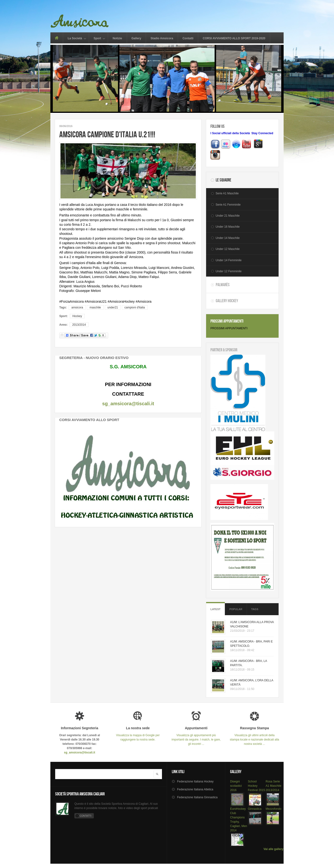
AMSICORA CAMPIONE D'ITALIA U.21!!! (107, 134)
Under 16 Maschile (228, 227)
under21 (113, 307)
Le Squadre (224, 180)
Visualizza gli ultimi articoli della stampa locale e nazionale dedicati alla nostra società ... (254, 736)
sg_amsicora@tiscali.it (128, 404)
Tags (255, 609)
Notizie (117, 38)
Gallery (136, 38)
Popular (236, 609)
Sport (97, 39)
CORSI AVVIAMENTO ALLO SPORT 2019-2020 (234, 38)
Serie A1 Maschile (227, 193)
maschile (95, 307)
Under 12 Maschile (228, 249)
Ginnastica (255, 809)
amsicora (77, 307)
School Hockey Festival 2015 (256, 786)
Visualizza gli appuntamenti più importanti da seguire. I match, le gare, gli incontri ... (196, 736)
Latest (215, 609)
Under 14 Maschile (228, 238)
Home (57, 38)
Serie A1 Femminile (228, 205)
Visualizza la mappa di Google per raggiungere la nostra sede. (138, 734)
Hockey (77, 316)
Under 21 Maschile (228, 216)
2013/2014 (79, 325)
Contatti (188, 38)
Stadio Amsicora (162, 38)
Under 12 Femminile (229, 271)
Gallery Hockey (227, 301)
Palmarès (223, 285)
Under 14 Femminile (229, 260)
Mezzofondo (273, 809)
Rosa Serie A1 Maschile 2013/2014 (273, 786)
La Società (75, 39)
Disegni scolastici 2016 (236, 786)
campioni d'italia (135, 307)
